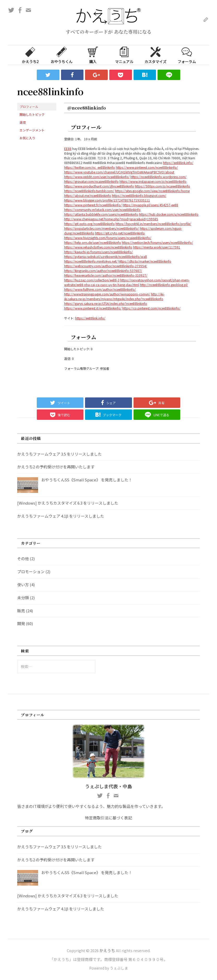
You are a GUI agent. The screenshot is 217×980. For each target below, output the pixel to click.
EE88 (68, 149)
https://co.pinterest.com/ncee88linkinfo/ (151, 308)
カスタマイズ (155, 55)
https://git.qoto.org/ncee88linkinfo (89, 224)
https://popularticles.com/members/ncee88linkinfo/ (102, 228)
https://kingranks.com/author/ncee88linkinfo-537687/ (103, 271)
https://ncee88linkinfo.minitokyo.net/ (91, 261)
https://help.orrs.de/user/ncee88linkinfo (93, 242)
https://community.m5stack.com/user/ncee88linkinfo (102, 210)
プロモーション (31, 571)
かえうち (107, 950)
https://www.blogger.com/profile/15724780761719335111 (107, 200)
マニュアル (124, 55)
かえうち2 (30, 55)
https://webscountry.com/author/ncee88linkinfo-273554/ (106, 266)
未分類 (23, 598)
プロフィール (29, 107)
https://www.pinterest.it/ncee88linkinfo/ (93, 308)
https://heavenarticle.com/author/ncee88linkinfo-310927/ (106, 275)
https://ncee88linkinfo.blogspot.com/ (139, 195)
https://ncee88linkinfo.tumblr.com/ (89, 191)
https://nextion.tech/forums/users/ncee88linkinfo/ (157, 242)
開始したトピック (32, 114)
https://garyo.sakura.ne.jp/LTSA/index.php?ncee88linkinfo (106, 303)
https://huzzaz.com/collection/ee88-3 (92, 280)
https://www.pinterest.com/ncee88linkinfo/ (147, 167)
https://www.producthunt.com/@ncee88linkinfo (99, 186)
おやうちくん (62, 55)
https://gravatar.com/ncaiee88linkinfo (91, 181)
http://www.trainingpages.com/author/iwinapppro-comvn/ (107, 294)
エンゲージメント (32, 130)
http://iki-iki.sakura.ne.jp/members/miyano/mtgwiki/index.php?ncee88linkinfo (114, 296)
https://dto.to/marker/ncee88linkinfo (145, 261)
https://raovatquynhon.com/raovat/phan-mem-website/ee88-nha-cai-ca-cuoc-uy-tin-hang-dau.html (127, 282)
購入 (93, 55)
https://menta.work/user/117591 (157, 247)
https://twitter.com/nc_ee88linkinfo (90, 167)
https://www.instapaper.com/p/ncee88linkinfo (153, 181)
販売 (21, 611)
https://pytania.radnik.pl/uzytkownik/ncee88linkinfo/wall (106, 256)
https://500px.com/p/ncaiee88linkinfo (162, 186)
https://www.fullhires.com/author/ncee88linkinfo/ (100, 289)
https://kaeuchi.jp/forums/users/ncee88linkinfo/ (98, 252)
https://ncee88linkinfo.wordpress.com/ (158, 177)
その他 (23, 558)
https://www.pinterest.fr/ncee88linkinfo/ (93, 205)
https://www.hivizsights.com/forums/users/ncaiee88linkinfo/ (108, 238)
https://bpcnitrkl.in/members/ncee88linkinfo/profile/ (153, 224)
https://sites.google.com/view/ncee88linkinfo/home (152, 191)
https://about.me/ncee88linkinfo (88, 195)
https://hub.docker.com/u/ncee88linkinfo (169, 214)
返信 (23, 122)
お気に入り (27, 138)
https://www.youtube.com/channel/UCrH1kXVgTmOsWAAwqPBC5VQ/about (119, 172)
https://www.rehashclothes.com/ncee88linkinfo (98, 247)
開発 (21, 623)
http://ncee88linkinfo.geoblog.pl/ (164, 285)
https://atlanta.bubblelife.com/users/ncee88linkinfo (101, 214)
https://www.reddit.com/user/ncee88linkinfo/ (97, 177)
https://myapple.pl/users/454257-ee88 (150, 205)
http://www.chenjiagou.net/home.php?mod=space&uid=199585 (111, 219)
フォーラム (187, 55)
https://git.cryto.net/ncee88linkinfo (120, 233)
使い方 (23, 585)
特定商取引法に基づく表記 (108, 818)
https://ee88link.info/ (178, 163)
